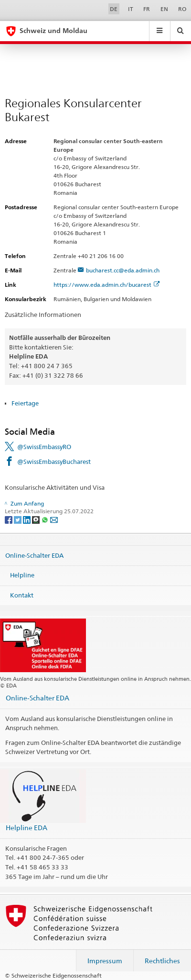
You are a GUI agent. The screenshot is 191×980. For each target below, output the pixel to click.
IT (131, 9)
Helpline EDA (27, 828)
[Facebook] (9, 519)
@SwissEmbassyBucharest (54, 462)
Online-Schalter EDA (34, 555)
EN (164, 9)
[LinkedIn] (27, 519)
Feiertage (25, 403)
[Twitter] (18, 519)
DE (114, 9)
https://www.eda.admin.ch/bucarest (106, 285)
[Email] (54, 519)
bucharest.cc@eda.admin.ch (123, 270)
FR (147, 9)
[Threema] (37, 519)
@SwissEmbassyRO (44, 447)
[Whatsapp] (46, 519)
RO (182, 9)
